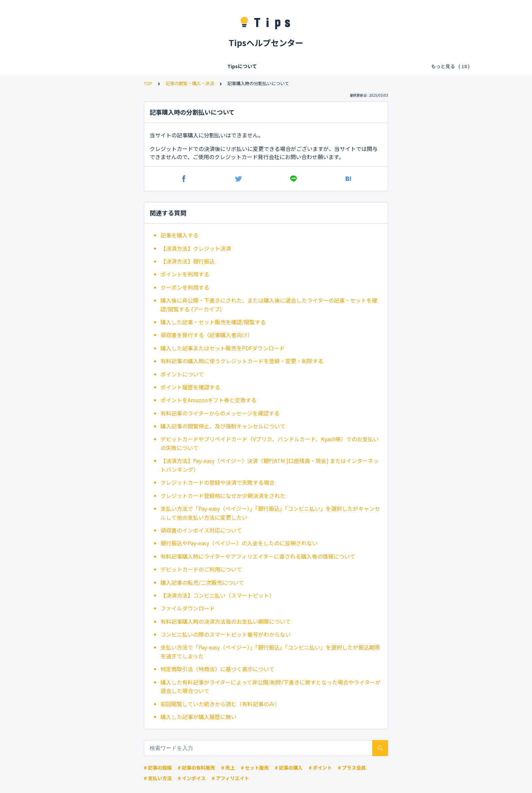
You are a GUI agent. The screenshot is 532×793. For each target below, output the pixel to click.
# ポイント (320, 768)
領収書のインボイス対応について (201, 530)
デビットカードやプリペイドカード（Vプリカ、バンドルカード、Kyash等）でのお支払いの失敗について (270, 443)
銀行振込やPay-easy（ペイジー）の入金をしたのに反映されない (239, 543)
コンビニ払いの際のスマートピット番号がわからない (226, 634)
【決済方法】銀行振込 (188, 261)
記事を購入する (179, 235)
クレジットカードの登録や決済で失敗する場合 (217, 482)
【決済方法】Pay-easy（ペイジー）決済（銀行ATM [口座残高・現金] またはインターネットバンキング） (270, 465)
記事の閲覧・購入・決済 (253, 66)
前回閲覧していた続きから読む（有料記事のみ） (220, 704)
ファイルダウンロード (188, 608)
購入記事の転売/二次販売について (202, 582)
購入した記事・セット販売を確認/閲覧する (213, 322)
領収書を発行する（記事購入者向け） (207, 335)
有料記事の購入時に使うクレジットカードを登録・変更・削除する (242, 361)
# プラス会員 (352, 768)
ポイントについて (182, 374)
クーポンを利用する (185, 287)
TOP (148, 83)
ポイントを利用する (185, 274)
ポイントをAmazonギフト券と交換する (208, 400)
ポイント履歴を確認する (190, 387)
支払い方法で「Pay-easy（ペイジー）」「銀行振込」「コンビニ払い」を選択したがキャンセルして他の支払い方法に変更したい (270, 513)
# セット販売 (255, 768)
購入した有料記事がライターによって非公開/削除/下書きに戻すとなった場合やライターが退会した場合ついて (271, 686)
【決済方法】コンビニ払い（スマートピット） (217, 595)
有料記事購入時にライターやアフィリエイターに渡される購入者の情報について (258, 556)
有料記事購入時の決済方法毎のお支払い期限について (226, 621)
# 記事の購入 (289, 768)
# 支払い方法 (158, 778)
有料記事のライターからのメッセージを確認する (220, 413)
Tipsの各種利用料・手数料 (189, 66)
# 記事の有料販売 (196, 768)
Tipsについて (86, 66)
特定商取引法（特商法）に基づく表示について (217, 669)
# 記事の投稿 (158, 768)
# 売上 (228, 768)
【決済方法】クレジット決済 (196, 248)
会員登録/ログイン (130, 66)
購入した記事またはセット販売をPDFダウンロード (223, 348)
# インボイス (192, 778)
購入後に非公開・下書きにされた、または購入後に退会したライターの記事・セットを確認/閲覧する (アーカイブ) (269, 305)
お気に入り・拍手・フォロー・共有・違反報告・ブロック (351, 66)
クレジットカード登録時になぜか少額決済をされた (223, 496)
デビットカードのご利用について (201, 569)
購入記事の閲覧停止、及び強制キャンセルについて (223, 426)
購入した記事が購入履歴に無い (198, 717)
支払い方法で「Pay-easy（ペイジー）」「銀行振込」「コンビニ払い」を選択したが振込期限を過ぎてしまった (270, 652)
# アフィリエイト (230, 778)
